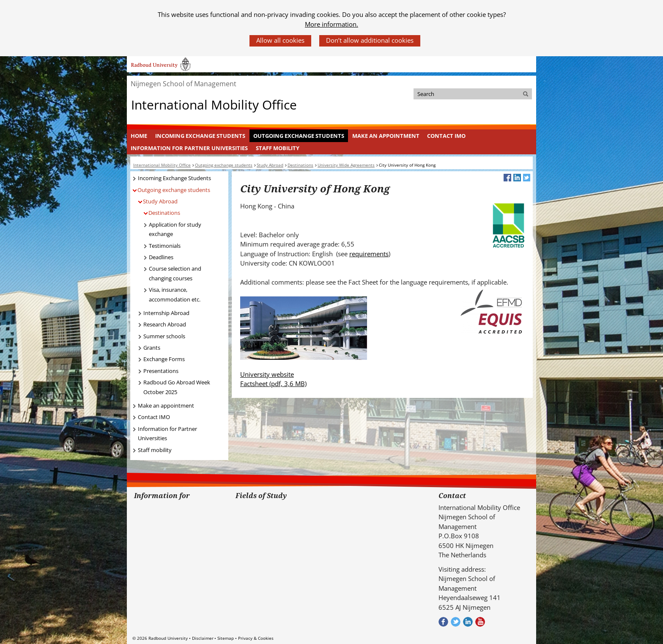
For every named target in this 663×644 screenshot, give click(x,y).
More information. (331, 24)
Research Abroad (165, 324)
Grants (152, 348)
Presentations (161, 371)
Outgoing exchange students (299, 136)
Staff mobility (278, 148)
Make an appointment (386, 136)
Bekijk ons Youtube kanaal (480, 622)
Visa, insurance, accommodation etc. (175, 295)
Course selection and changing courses (175, 273)
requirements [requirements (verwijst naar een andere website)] (369, 254)
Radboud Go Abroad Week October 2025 (177, 387)
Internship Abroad (166, 313)
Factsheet (273, 384)
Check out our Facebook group (443, 622)
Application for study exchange (175, 229)
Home (139, 136)
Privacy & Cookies (256, 638)
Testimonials (165, 246)
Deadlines (161, 257)
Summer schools (164, 336)
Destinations (164, 213)
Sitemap (226, 638)
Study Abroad (160, 201)
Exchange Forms (164, 359)
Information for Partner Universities (189, 148)
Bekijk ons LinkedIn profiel (468, 622)
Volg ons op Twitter (456, 622)
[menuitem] (139, 136)
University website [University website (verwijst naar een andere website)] (267, 374)
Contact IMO (446, 136)
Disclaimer (203, 638)
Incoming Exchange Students (200, 136)
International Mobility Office (214, 105)
